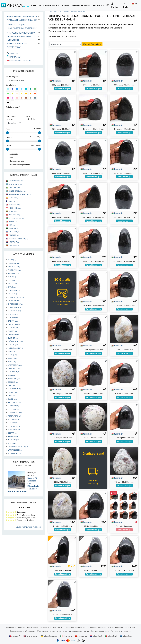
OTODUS (13, 392)
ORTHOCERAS (14, 389)
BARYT (12, 287)
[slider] (7, 133)
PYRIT (12, 396)
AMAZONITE (14, 263)
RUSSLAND (14, 232)
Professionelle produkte (20, 60)
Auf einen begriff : (13, 107)
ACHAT (12, 260)
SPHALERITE (14, 430)
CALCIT (12, 294)
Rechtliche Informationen (28, 627)
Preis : (9, 129)
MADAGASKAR (16, 218)
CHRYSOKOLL (14, 307)
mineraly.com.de (49, 636)
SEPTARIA (13, 423)
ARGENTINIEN (15, 184)
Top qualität (14, 57)
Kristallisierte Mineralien (21, 33)
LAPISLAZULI (14, 368)
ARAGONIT (13, 280)
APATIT (12, 277)
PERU (12, 225)
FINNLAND (14, 201)
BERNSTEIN (14, 290)
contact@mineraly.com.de (78, 631)
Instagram (42, 631)
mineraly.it (66, 636)
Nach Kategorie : (12, 76)
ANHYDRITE (14, 273)
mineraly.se (126, 636)
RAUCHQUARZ (15, 402)
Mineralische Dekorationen (22, 20)
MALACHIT (13, 375)
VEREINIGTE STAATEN (18, 238)
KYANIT (12, 362)
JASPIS (12, 355)
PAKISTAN (13, 228)
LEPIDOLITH (14, 372)
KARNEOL (13, 358)
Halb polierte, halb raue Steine (23, 28)
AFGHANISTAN (16, 181)
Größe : (9, 146)
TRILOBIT (13, 436)
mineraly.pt (111, 636)
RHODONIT (13, 406)
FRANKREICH (14, 205)
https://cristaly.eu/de (122, 631)
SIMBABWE (14, 245)
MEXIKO (13, 221)
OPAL (11, 385)
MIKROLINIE (14, 379)
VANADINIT (13, 443)
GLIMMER (13, 338)
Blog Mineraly (17, 631)
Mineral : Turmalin (92, 44)
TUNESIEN (14, 235)
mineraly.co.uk (31, 636)
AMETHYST (14, 267)
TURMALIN (14, 440)
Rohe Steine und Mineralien (22, 16)
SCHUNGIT (13, 419)
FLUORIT (13, 331)
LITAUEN (13, 211)
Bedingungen (11, 627)
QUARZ (12, 399)
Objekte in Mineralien (19, 36)
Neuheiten (12, 53)
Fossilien (13, 40)
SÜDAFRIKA (14, 242)
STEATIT (13, 433)
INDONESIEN (15, 208)
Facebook (30, 631)
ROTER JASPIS (14, 416)
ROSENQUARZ (15, 413)
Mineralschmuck (17, 43)
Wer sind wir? (59, 627)
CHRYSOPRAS (14, 311)
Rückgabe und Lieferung (76, 627)
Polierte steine (16, 25)
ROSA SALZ (14, 409)
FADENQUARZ (14, 324)
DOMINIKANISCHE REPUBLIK (20, 194)
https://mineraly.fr (101, 631)
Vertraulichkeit (46, 627)
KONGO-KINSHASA (17, 191)
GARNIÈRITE (14, 334)
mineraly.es (81, 636)
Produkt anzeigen (62, 89)
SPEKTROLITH (14, 426)
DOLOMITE (13, 317)
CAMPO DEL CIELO (16, 297)
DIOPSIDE (13, 314)
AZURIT (12, 284)
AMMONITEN (14, 270)
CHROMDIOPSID (15, 304)
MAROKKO (14, 215)
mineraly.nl (96, 636)
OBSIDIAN (13, 382)
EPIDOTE (13, 321)
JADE (11, 351)
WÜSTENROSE (15, 450)
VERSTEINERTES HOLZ (18, 447)
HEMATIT (13, 345)
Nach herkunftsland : (32, 118)
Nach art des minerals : (11, 118)
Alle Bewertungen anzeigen (28, 527)
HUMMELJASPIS (15, 348)
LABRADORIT (15, 365)
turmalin (55, 81)
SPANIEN (13, 198)
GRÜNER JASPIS (15, 341)
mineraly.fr (15, 636)
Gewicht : (10, 137)
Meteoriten (14, 47)
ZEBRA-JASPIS (15, 453)
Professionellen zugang (97, 627)
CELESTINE (14, 300)
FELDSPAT (13, 328)
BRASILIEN (14, 188)
